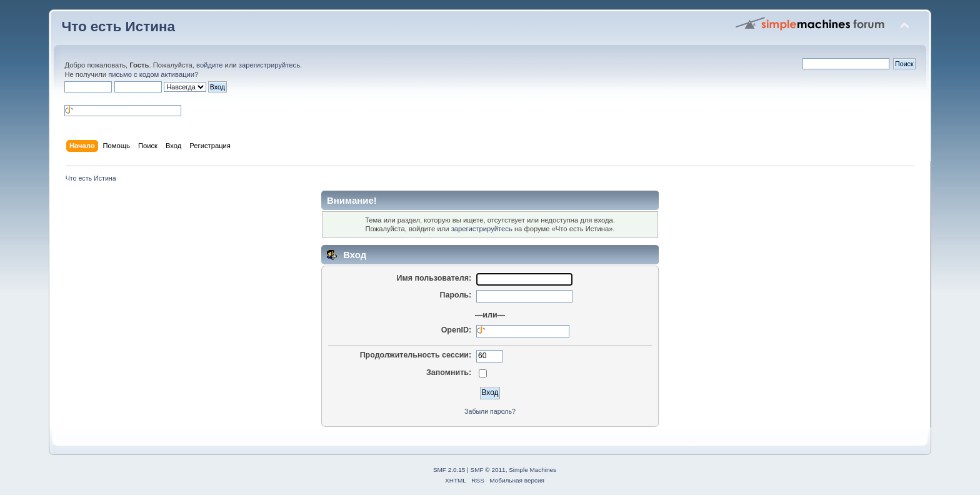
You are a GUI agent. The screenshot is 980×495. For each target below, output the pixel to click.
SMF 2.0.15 (449, 470)
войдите (209, 65)
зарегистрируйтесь (269, 65)
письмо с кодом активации (151, 74)
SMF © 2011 (488, 470)
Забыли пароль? (490, 411)
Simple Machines (532, 470)
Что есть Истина (118, 27)
